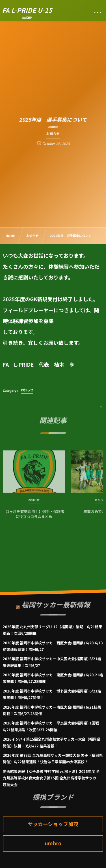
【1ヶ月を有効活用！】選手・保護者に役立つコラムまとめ (34, 515)
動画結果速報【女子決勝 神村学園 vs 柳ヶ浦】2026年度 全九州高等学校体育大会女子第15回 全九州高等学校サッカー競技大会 (51, 778)
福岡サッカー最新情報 (56, 603)
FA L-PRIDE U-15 (27, 10)
